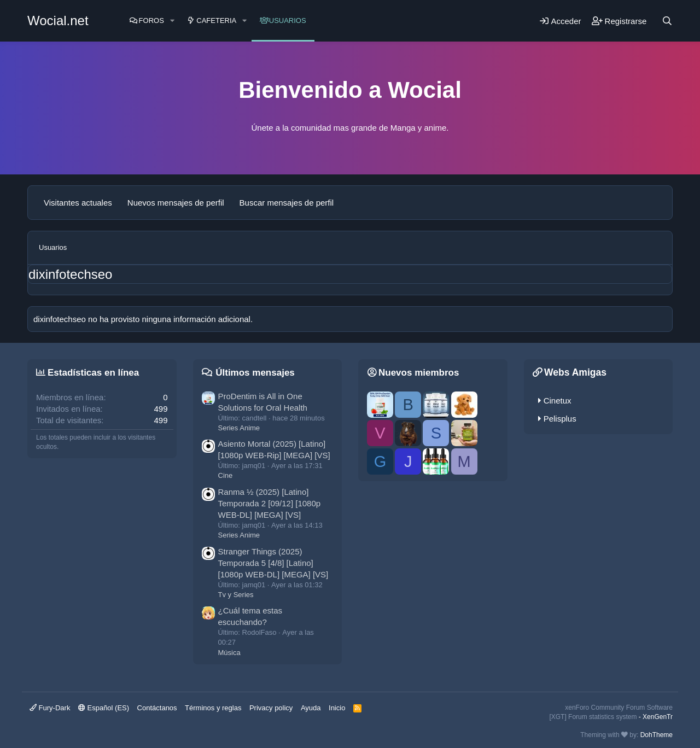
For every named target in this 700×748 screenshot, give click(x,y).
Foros (151, 21)
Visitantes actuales (78, 203)
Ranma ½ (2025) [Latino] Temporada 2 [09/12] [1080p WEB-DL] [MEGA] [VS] (270, 503)
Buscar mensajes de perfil (287, 203)
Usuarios (288, 21)
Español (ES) (104, 708)
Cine (226, 475)
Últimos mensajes (255, 373)
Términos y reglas (213, 708)
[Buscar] (667, 21)
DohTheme (657, 735)
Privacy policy (271, 708)
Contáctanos (157, 708)
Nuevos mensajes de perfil (176, 203)
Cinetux (558, 401)
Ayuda (311, 708)
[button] (172, 21)
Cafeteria (216, 21)
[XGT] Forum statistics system (611, 717)
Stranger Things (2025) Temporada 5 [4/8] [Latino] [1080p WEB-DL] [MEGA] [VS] (273, 563)
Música (229, 653)
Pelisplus (560, 419)
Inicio (337, 708)
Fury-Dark (50, 708)
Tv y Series (236, 595)
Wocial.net (58, 21)
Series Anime (239, 428)
